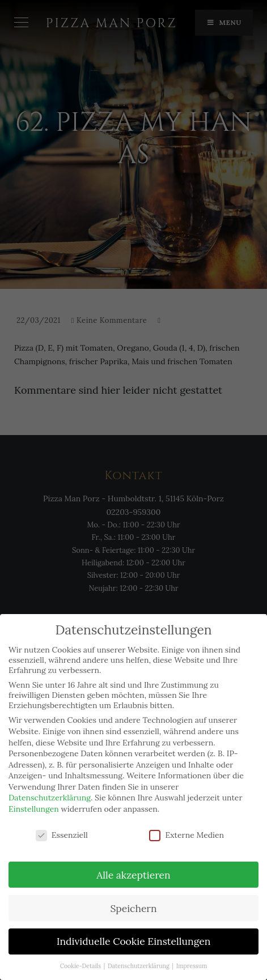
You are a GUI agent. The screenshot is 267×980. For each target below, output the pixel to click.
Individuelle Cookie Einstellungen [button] (134, 941)
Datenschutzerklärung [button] (139, 966)
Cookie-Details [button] (81, 966)
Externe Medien (187, 835)
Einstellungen (34, 809)
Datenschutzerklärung (50, 798)
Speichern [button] (133, 908)
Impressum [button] (192, 966)
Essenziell (62, 835)
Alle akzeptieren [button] (133, 875)
